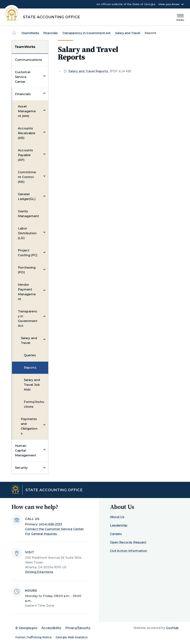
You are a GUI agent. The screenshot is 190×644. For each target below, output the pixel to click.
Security (21, 468)
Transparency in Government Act (86, 33)
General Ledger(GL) (27, 197)
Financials (51, 33)
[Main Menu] (180, 17)
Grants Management (28, 214)
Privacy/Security (78, 628)
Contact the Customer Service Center (54, 529)
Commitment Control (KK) (27, 177)
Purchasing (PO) (27, 270)
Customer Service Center (23, 77)
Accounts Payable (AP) (26, 155)
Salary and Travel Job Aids (32, 385)
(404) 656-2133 (50, 524)
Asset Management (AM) (27, 111)
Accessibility (51, 628)
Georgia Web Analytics (72, 637)
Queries (30, 355)
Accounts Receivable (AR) (27, 133)
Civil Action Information (129, 551)
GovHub (172, 628)
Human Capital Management (26, 451)
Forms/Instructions (34, 404)
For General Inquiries (41, 534)
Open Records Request (128, 542)
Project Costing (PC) (28, 253)
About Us (117, 517)
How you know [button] (169, 4)
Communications (28, 60)
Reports (30, 368)
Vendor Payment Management (27, 292)
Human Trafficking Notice (33, 637)
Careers (116, 534)
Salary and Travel (128, 33)
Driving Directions (39, 572)
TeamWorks (30, 33)
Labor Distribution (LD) (27, 233)
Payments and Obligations (29, 426)
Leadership (119, 525)
